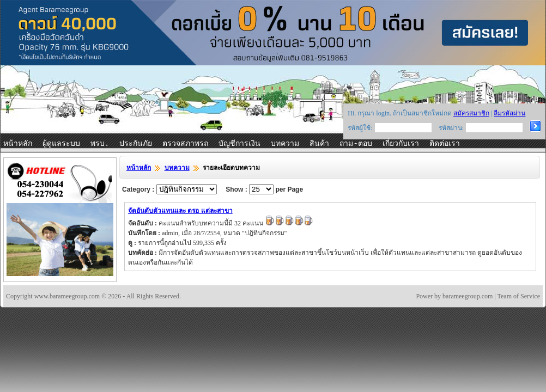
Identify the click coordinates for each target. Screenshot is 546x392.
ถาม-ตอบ (356, 144)
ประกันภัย (136, 144)
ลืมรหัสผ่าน (509, 113)
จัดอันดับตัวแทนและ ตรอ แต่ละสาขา (180, 211)
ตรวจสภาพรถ (185, 144)
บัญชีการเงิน (239, 144)
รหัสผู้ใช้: (360, 128)
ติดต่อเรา (445, 144)
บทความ (285, 144)
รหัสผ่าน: (451, 128)
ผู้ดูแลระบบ (61, 144)
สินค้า (319, 144)
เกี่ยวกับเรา (401, 144)
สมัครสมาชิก (471, 113)
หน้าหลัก (18, 144)
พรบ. (100, 144)
